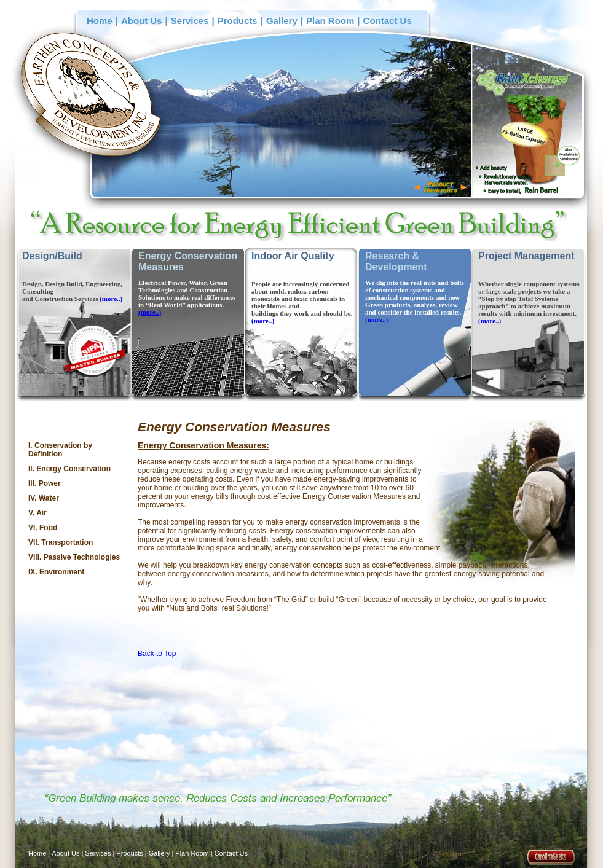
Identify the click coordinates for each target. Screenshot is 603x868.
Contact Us (388, 21)
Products (238, 21)
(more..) (111, 299)
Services (190, 21)
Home (100, 21)
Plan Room (330, 21)
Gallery (282, 21)
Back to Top (157, 654)
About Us (142, 21)
